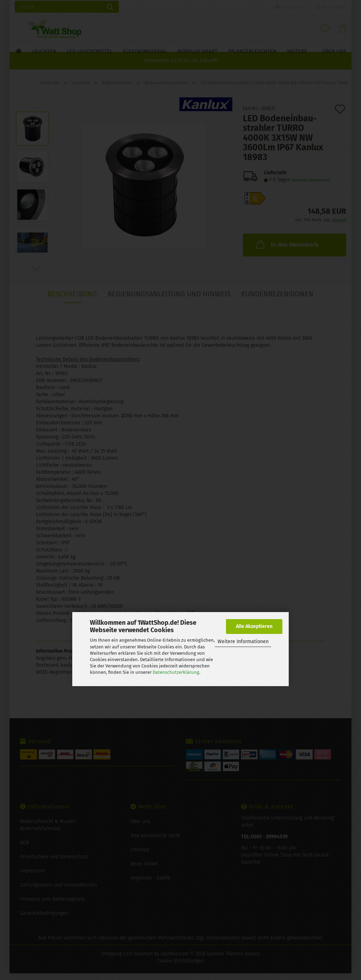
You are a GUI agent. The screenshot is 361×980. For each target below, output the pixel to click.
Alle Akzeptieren (254, 626)
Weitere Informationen (243, 642)
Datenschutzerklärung (176, 672)
